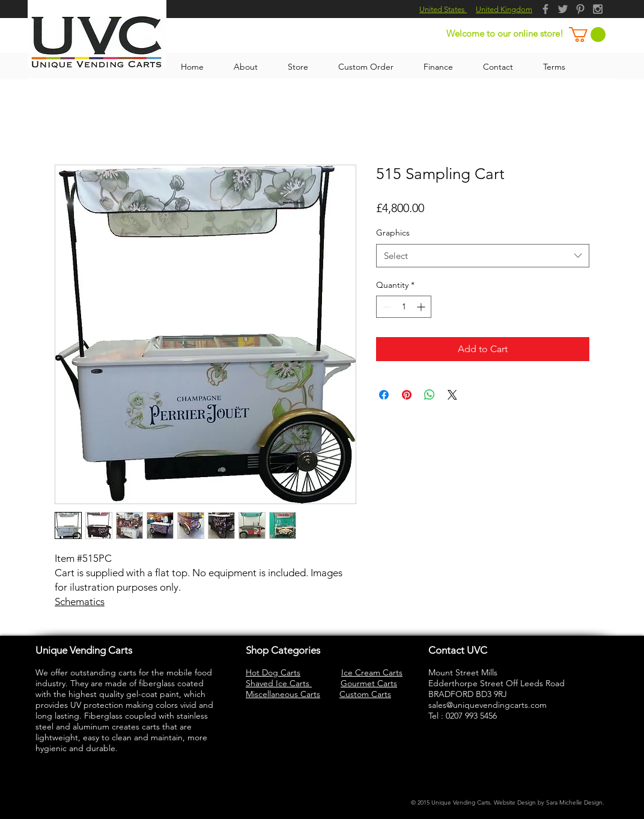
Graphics (393, 233)
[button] (587, 35)
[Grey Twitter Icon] (563, 9)
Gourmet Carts (369, 683)
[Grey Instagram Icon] (598, 9)
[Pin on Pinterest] (407, 395)
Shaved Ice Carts (279, 683)
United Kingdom (504, 9)
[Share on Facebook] (384, 395)
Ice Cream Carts (372, 672)
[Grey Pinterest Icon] (580, 9)
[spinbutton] (404, 307)
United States (443, 9)
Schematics (80, 601)
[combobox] (483, 256)
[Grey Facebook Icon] (545, 9)
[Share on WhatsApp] (430, 395)
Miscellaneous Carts (283, 694)
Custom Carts (365, 694)
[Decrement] (385, 307)
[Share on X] (452, 395)
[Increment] (422, 307)
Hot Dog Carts (273, 672)
